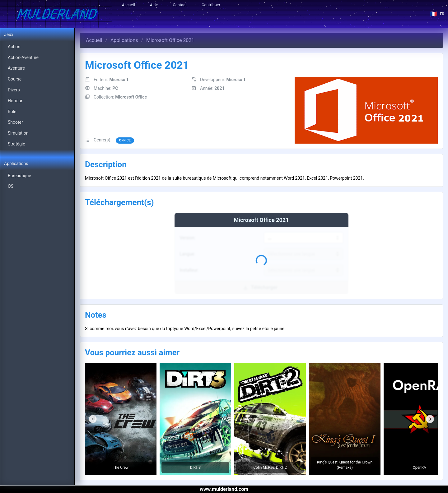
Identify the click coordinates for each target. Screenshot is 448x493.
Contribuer (211, 5)
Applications (124, 40)
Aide (154, 5)
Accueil (128, 5)
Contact (180, 5)
